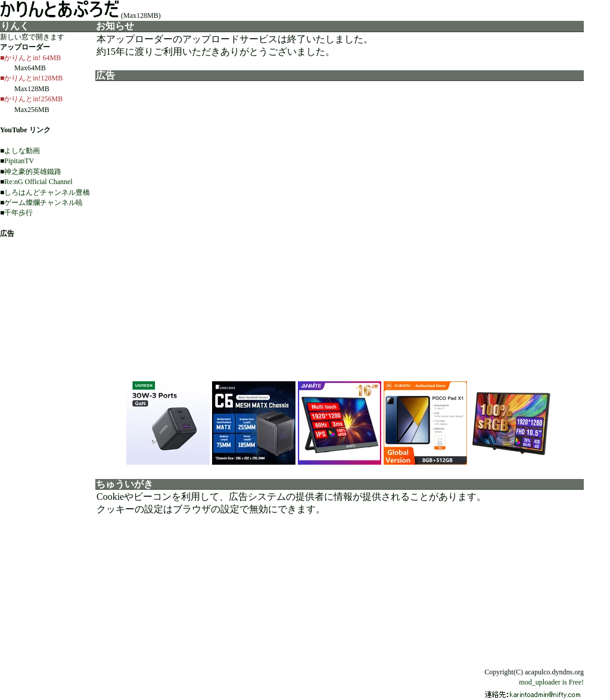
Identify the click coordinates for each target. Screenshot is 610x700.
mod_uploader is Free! (551, 682)
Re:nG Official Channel (38, 182)
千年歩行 (18, 213)
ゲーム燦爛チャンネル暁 (43, 203)
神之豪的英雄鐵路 (33, 172)
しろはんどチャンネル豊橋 (47, 192)
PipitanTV (19, 161)
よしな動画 (22, 151)
